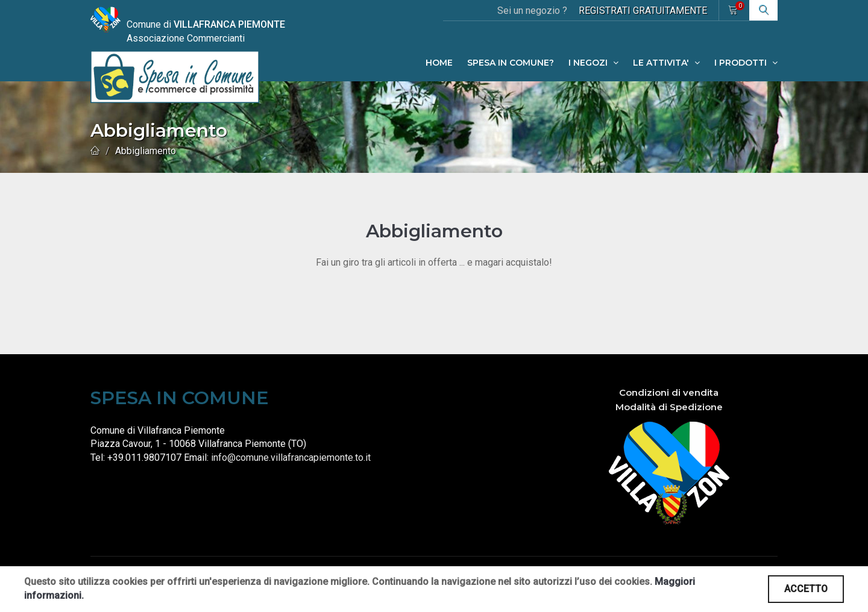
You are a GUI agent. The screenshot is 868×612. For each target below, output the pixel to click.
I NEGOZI (593, 63)
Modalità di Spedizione (669, 407)
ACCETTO (806, 589)
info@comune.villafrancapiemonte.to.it (291, 457)
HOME (439, 63)
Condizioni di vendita (669, 392)
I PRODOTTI (746, 63)
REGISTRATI (643, 11)
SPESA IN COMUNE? (511, 63)
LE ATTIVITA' (666, 63)
